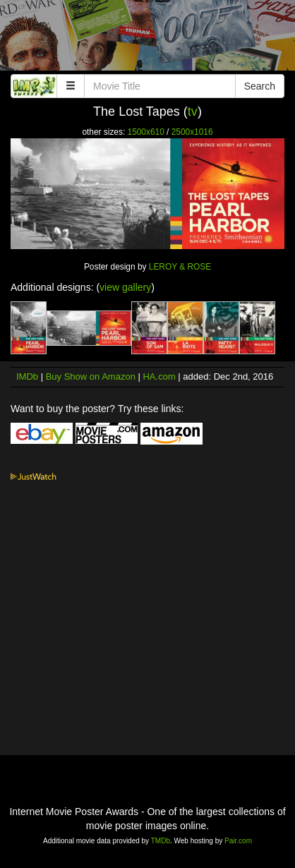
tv (193, 111)
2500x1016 (192, 132)
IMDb (27, 376)
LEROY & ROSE (180, 267)
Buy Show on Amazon (91, 376)
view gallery (125, 287)
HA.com (159, 376)
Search (260, 86)
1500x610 (146, 132)
